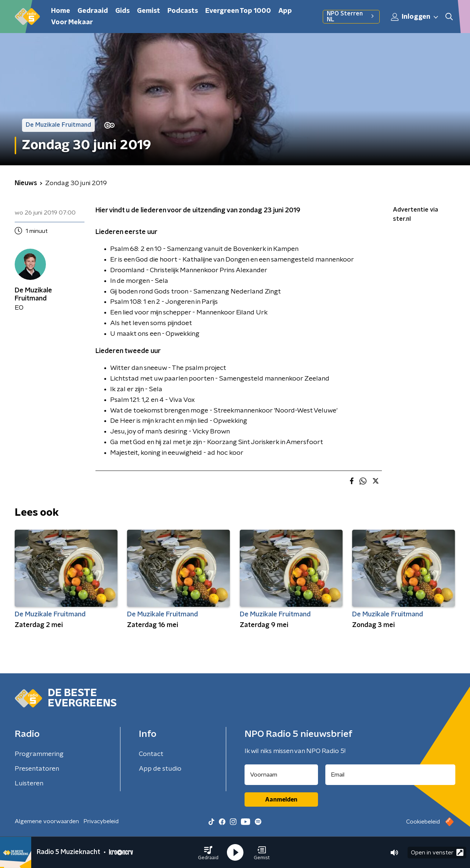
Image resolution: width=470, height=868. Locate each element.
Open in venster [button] (437, 852)
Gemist (149, 11)
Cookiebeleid (423, 822)
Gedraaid (93, 11)
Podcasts (183, 11)
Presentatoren (37, 769)
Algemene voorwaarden (47, 821)
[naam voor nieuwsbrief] (281, 775)
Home (61, 11)
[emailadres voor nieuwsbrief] (391, 775)
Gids (122, 11)
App (285, 11)
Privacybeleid (101, 821)
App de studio (160, 769)
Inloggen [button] (415, 17)
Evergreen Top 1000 (238, 11)
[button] (208, 853)
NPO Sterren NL (351, 17)
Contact (151, 754)
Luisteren (29, 784)
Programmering (39, 754)
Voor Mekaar (72, 22)
